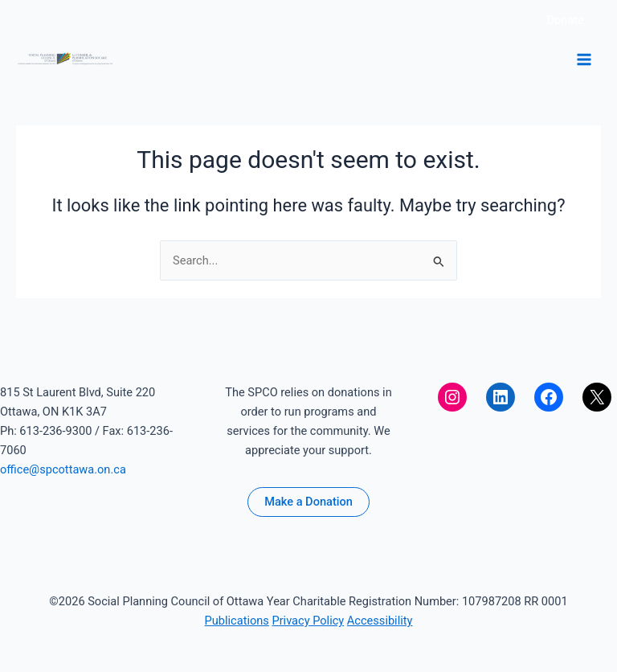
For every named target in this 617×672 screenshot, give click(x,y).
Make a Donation (308, 502)
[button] (566, 20)
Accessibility (380, 621)
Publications (237, 621)
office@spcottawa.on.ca (63, 469)
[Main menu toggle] (584, 59)
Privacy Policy (308, 621)
